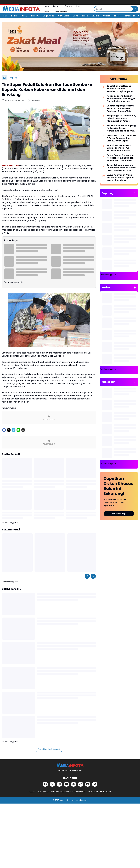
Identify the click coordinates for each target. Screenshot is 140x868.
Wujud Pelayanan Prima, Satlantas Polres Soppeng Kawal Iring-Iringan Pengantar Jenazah (121, 178)
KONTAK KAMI (44, 792)
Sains (76, 16)
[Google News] (74, 784)
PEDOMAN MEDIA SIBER (61, 792)
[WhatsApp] (18, 430)
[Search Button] (135, 9)
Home (47, 6)
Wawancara (63, 16)
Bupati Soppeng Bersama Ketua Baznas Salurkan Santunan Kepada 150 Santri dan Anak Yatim (120, 109)
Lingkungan (48, 16)
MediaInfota (82, 800)
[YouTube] (66, 784)
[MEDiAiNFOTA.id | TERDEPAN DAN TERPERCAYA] (70, 765)
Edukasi (95, 16)
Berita (57, 6)
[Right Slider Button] (137, 16)
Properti (107, 16)
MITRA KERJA (106, 792)
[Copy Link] (23, 430)
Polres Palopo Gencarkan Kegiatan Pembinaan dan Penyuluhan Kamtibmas (120, 158)
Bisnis (69, 6)
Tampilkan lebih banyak (49, 749)
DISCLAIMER (93, 792)
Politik (14, 16)
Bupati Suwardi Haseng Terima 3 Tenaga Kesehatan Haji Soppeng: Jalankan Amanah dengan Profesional (121, 89)
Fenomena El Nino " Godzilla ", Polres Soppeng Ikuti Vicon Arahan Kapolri (121, 138)
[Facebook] (4, 430)
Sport (48, 12)
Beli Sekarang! (119, 514)
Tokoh (85, 16)
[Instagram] (59, 784)
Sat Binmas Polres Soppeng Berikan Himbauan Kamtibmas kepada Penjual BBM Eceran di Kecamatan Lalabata (121, 128)
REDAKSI (33, 792)
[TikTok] (81, 784)
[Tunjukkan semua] (135, 193)
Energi (117, 16)
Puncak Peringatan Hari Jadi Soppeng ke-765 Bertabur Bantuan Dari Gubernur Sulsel (119, 148)
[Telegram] (14, 430)
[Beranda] (4, 78)
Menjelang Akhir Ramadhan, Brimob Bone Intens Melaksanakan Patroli (121, 118)
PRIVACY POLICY (80, 792)
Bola (80, 6)
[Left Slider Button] (87, 576)
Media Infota (65, 800)
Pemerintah (129, 16)
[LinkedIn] (88, 784)
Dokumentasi (61, 12)
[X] (9, 430)
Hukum (24, 16)
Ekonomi (35, 16)
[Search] (113, 9)
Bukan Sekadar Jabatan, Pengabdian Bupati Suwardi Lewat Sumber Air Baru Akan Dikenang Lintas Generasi (121, 168)
